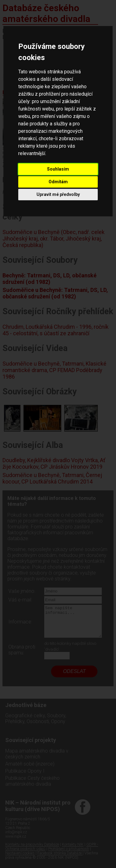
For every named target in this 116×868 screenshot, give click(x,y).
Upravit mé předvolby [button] (58, 194)
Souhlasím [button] (58, 169)
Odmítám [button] (58, 182)
